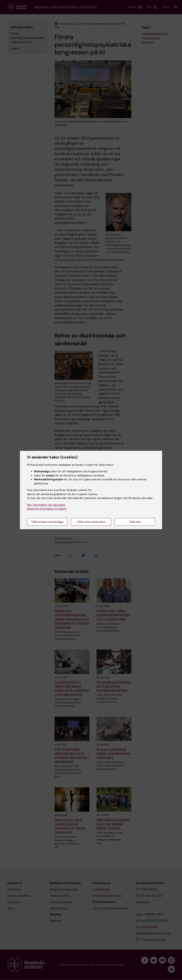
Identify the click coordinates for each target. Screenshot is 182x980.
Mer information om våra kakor (46, 505)
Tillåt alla (135, 522)
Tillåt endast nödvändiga (47, 522)
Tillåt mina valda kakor (91, 522)
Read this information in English (47, 509)
